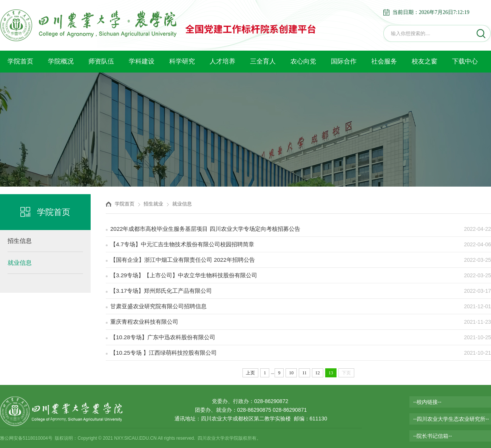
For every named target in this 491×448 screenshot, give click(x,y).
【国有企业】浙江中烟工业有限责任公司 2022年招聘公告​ (183, 260)
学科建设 (142, 61)
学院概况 (61, 61)
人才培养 (222, 61)
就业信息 (20, 263)
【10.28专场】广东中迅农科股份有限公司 (163, 337)
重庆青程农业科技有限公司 (144, 322)
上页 (250, 373)
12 (318, 373)
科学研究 (182, 61)
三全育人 (263, 61)
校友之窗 (425, 61)
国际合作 (344, 61)
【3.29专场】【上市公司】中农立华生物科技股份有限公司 (184, 275)
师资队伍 (101, 61)
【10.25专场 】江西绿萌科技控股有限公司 (164, 353)
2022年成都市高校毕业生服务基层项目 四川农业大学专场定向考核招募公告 (205, 229)
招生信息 (20, 241)
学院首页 (20, 61)
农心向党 (303, 61)
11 (304, 373)
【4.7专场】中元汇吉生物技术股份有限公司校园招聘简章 (182, 244)
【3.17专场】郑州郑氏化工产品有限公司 (161, 291)
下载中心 (465, 61)
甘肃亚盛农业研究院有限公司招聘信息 (158, 306)
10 (291, 373)
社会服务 (384, 61)
